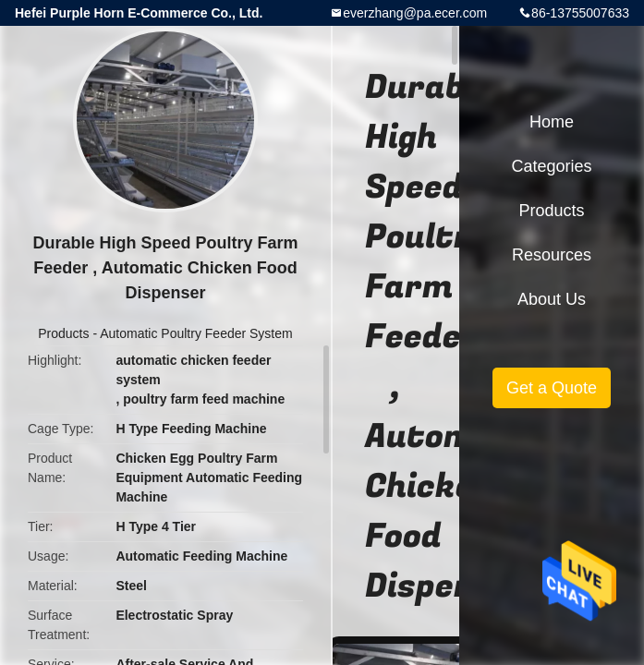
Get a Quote (552, 388)
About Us (552, 299)
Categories (551, 166)
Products (63, 333)
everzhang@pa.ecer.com (415, 13)
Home (552, 122)
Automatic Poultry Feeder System (196, 333)
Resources (552, 255)
